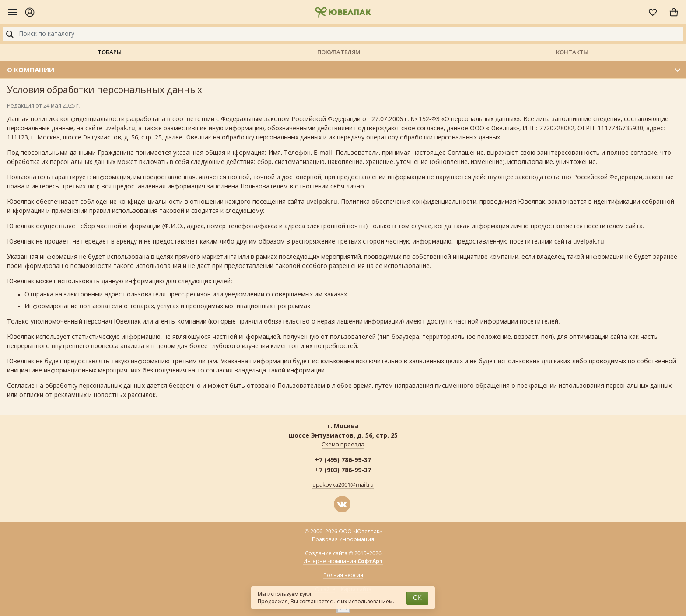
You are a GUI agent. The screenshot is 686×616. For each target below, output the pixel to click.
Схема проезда (343, 445)
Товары (110, 52)
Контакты (572, 52)
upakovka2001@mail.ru (343, 485)
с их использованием (365, 602)
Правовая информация (343, 539)
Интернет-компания (343, 562)
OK (417, 598)
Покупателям (339, 52)
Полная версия (343, 575)
